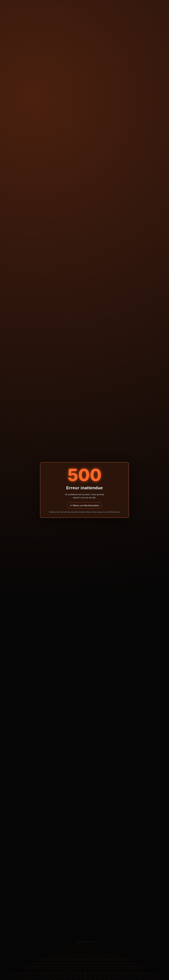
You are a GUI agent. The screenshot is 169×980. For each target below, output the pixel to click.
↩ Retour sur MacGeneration (84, 505)
